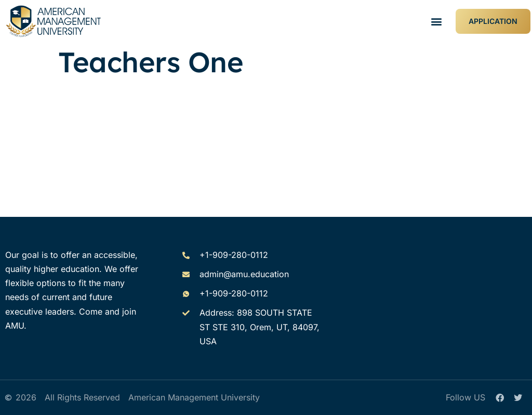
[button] (437, 22)
